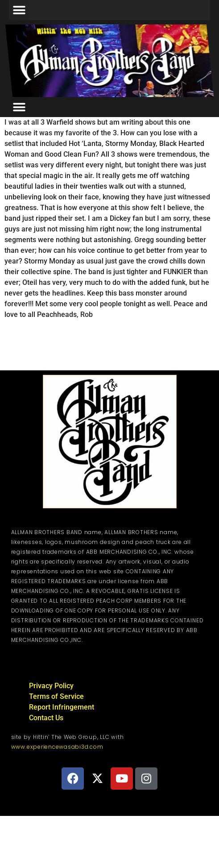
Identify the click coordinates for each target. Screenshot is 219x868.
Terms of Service (56, 696)
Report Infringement (62, 707)
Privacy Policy (51, 686)
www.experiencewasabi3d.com (57, 747)
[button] (19, 10)
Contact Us (46, 718)
